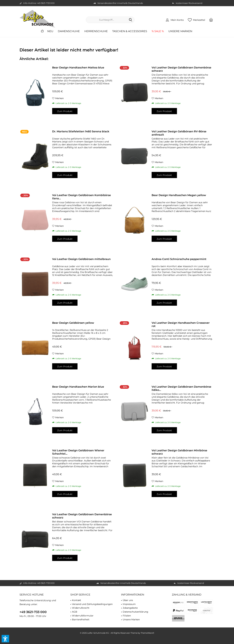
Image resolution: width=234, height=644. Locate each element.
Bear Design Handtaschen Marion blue (78, 387)
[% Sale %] (158, 31)
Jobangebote (130, 608)
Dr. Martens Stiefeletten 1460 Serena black (81, 131)
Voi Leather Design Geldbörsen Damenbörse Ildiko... (181, 388)
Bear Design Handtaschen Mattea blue (78, 68)
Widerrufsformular (83, 616)
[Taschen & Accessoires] (130, 31)
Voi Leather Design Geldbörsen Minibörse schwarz (179, 452)
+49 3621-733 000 (33, 612)
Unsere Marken (131, 620)
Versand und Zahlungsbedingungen (92, 604)
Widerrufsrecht (81, 608)
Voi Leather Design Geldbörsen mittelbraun (81, 259)
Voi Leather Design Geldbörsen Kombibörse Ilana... (81, 197)
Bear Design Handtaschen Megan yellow (179, 195)
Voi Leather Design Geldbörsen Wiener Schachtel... (78, 452)
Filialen (127, 616)
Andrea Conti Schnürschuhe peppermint (179, 259)
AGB (75, 612)
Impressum (129, 604)
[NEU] (50, 31)
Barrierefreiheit (81, 620)
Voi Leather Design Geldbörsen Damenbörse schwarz (181, 69)
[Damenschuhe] (69, 31)
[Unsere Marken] (180, 31)
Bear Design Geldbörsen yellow (73, 323)
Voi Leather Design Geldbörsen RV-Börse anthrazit (179, 133)
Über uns (128, 600)
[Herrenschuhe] (96, 31)
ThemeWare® (147, 633)
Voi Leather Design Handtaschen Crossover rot (181, 324)
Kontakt (77, 600)
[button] (5, 639)
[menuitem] (211, 20)
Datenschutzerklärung (135, 612)
